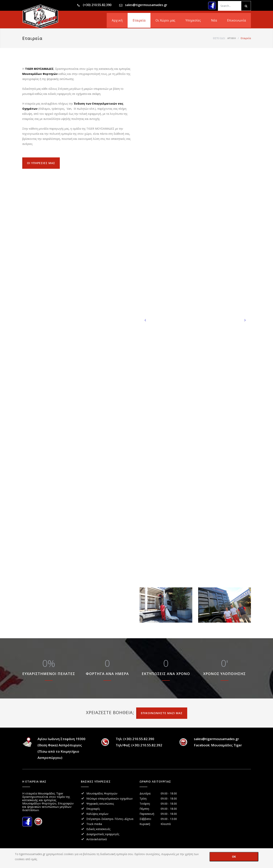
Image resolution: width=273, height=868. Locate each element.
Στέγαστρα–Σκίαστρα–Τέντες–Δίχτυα (110, 819)
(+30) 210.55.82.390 (97, 5)
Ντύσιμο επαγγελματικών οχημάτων (110, 798)
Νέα (214, 20)
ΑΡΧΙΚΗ (232, 38)
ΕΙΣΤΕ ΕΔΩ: (219, 38)
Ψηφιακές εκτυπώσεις (100, 804)
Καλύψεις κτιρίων (97, 814)
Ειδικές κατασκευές (98, 829)
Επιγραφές (93, 809)
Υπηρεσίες (193, 20)
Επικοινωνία (236, 20)
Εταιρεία (139, 20)
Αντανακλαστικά (97, 839)
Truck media (94, 824)
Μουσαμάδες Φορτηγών (102, 793)
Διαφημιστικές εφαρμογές (103, 834)
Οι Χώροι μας (165, 20)
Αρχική (117, 20)
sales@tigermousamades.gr (146, 5)
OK (234, 857)
